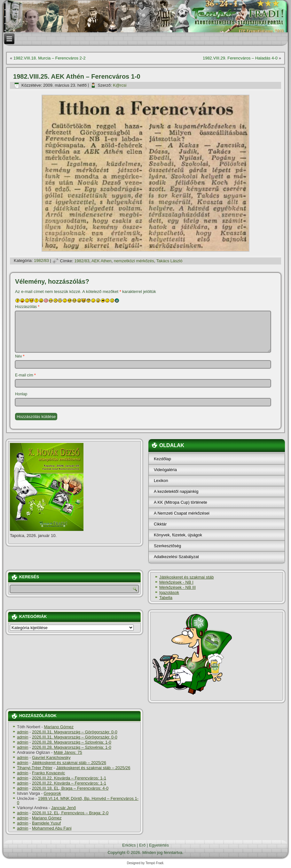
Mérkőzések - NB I (176, 582)
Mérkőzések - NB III (177, 587)
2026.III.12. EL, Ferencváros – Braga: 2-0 (70, 813)
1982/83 (41, 261)
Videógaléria (165, 470)
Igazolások (169, 592)
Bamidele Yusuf (46, 823)
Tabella (166, 598)
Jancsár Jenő (63, 808)
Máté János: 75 (68, 752)
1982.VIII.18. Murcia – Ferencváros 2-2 (49, 58)
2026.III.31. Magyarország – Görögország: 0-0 (75, 732)
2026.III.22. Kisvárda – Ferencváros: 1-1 (69, 778)
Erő (142, 845)
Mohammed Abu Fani (52, 828)
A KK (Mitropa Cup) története (181, 502)
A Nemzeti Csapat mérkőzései (182, 513)
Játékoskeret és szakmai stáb (187, 577)
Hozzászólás (27, 307)
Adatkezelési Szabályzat (176, 557)
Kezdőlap (162, 459)
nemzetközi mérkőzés (134, 261)
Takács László (169, 261)
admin (23, 732)
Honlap (21, 394)
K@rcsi (120, 85)
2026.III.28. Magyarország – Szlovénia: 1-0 (72, 742)
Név (20, 356)
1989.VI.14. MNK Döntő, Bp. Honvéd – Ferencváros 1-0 (78, 801)
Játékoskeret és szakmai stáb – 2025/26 (69, 763)
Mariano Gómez (59, 727)
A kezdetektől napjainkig (176, 491)
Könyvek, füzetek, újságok (178, 535)
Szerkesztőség (167, 546)
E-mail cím (25, 375)
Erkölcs (129, 845)
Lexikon (161, 481)
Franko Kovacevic (48, 773)
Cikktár (160, 524)
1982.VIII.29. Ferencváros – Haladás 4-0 (240, 58)
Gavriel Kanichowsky (51, 758)
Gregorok (52, 793)
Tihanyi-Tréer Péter (35, 768)
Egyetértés (159, 845)
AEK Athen (102, 261)
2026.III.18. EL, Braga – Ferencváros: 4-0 (70, 788)
